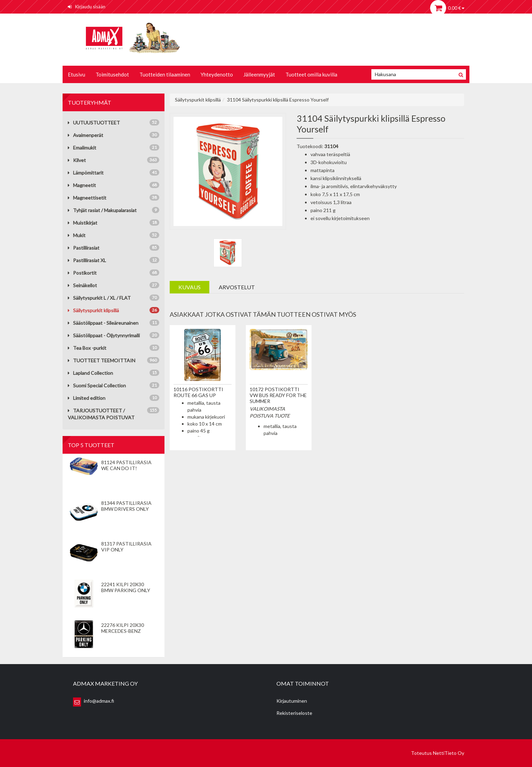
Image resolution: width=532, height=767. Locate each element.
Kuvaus (190, 287)
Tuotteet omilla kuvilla (311, 74)
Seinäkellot (82, 285)
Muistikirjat (83, 223)
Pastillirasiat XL (87, 260)
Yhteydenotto (217, 74)
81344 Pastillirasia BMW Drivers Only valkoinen (126, 509)
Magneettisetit (87, 198)
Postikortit (82, 273)
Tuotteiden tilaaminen (165, 74)
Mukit (77, 235)
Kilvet (77, 160)
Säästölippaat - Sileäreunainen (103, 323)
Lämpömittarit (86, 173)
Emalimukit (82, 148)
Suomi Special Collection (97, 385)
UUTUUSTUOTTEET (94, 123)
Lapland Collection (90, 373)
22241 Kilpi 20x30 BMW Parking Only (126, 587)
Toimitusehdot (112, 74)
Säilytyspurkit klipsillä (93, 310)
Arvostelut (237, 287)
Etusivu (76, 74)
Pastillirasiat (84, 248)
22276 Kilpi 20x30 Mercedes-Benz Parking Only (123, 631)
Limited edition (87, 398)
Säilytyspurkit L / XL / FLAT (99, 298)
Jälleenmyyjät (259, 74)
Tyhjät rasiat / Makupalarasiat (102, 210)
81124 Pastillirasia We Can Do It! (126, 465)
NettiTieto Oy (449, 753)
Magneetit (82, 185)
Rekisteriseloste (294, 713)
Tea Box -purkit (87, 348)
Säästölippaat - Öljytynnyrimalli (104, 335)
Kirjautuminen (292, 701)
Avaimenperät (86, 135)
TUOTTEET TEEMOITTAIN (102, 360)
